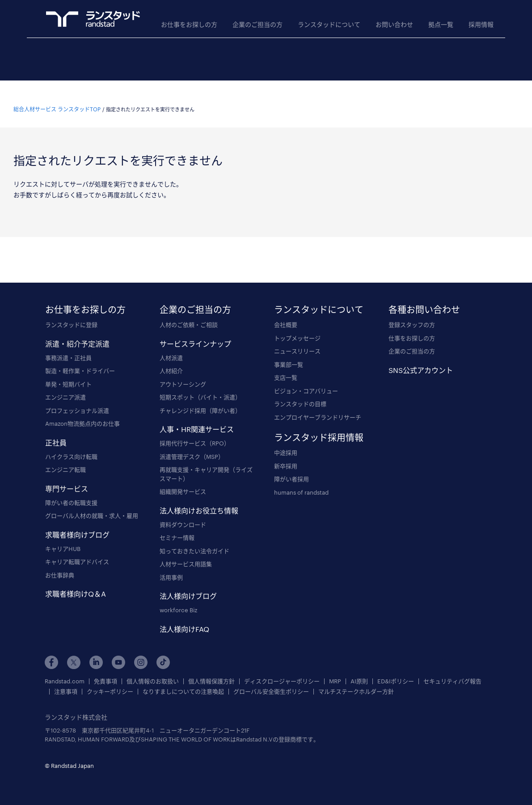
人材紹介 (171, 360)
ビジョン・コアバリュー (306, 380)
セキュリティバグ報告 (452, 671)
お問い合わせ (394, 24)
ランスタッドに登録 (71, 314)
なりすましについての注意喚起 (183, 681)
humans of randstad (301, 481)
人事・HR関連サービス (197, 418)
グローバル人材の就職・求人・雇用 (92, 505)
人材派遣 (171, 347)
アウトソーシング (183, 373)
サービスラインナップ (195, 333)
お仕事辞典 (60, 564)
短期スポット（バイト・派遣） (200, 386)
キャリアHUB (63, 538)
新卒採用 (286, 455)
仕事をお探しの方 (412, 327)
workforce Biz (178, 599)
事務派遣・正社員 (68, 347)
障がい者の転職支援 (71, 491)
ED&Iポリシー (396, 671)
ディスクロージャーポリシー (282, 671)
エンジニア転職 (65, 459)
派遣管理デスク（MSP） (192, 445)
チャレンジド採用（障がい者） (200, 399)
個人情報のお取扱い (153, 671)
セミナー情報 (177, 527)
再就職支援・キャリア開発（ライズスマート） (206, 463)
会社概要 (286, 314)
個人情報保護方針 (211, 671)
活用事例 (171, 566)
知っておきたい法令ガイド (194, 540)
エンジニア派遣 (65, 386)
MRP (335, 671)
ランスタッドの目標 (300, 393)
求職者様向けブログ (77, 523)
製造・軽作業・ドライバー (80, 360)
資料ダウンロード (183, 513)
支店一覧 (286, 367)
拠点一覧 (441, 24)
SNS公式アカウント (421, 359)
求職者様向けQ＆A (76, 583)
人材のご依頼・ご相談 (189, 314)
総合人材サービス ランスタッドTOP (57, 98)
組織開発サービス (183, 481)
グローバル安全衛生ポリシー (271, 681)
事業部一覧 (289, 353)
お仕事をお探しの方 (189, 24)
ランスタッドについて (329, 24)
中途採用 (286, 442)
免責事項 (106, 671)
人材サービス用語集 (186, 553)
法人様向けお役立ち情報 (199, 499)
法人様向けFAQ (184, 618)
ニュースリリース (297, 340)
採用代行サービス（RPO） (195, 432)
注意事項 (66, 681)
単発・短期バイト (68, 373)
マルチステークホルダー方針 (356, 681)
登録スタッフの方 (412, 314)
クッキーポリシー (110, 681)
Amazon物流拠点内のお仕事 (82, 413)
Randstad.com (65, 671)
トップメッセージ (297, 327)
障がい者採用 (291, 468)
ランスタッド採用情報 (319, 427)
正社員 (56, 431)
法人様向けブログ (188, 585)
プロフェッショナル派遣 (77, 399)
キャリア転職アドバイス (77, 551)
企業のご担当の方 (258, 24)
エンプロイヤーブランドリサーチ (318, 406)
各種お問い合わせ (424, 299)
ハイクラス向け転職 (71, 445)
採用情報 (481, 24)
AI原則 (359, 671)
